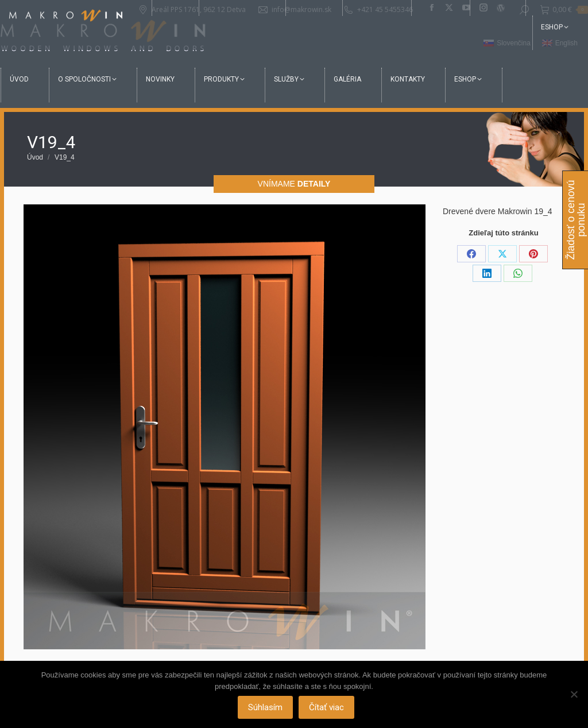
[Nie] (574, 695)
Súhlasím (266, 708)
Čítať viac (328, 708)
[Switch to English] (560, 44)
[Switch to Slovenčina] (507, 44)
